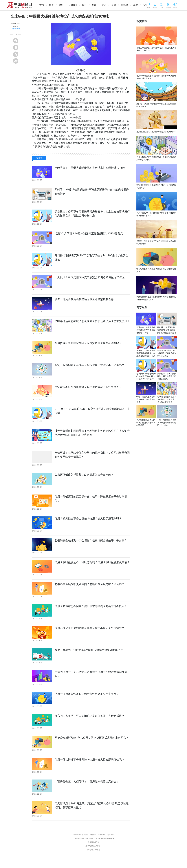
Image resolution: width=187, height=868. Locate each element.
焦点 (54, 5)
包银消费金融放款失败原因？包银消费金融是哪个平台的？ (89, 584)
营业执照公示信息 (93, 850)
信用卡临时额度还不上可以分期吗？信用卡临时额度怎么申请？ (92, 562)
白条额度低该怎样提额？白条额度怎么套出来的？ (84, 475)
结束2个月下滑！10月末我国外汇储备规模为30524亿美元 (89, 233)
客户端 (155, 7)
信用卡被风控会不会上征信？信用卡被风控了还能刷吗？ (88, 518)
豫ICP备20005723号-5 (93, 846)
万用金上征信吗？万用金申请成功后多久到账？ (156, 132)
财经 (64, 5)
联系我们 (85, 835)
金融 (116, 5)
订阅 (161, 7)
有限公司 (52, 150)
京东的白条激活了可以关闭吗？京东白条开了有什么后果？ (89, 716)
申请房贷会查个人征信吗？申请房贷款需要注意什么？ (87, 782)
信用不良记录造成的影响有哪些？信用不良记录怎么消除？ (89, 628)
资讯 (106, 5)
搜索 (149, 7)
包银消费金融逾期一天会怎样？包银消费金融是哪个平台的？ (91, 540)
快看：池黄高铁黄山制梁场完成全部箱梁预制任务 (84, 299)
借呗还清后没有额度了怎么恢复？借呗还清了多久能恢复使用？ (92, 321)
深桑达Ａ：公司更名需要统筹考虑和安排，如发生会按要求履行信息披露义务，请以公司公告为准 (146, 356)
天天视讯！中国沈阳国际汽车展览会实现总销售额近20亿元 (90, 277)
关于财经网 (77, 835)
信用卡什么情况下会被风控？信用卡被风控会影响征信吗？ (89, 760)
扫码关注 (168, 7)
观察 (138, 5)
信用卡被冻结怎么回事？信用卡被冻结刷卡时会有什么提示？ (91, 606)
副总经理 (62, 150)
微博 (175, 7)
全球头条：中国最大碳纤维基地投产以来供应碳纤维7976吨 (90, 168)
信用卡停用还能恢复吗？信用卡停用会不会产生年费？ (87, 694)
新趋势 (127, 5)
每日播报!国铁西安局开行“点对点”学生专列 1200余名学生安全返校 (146, 376)
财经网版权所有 (93, 842)
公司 (97, 5)
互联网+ (75, 5)
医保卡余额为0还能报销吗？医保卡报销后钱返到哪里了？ (89, 650)
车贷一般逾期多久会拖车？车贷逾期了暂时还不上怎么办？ (89, 365)
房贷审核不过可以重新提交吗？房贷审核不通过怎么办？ (88, 387)
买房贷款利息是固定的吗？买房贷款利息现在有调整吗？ (88, 343)
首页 (44, 5)
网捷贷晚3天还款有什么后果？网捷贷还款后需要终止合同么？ (92, 738)
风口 (87, 5)
